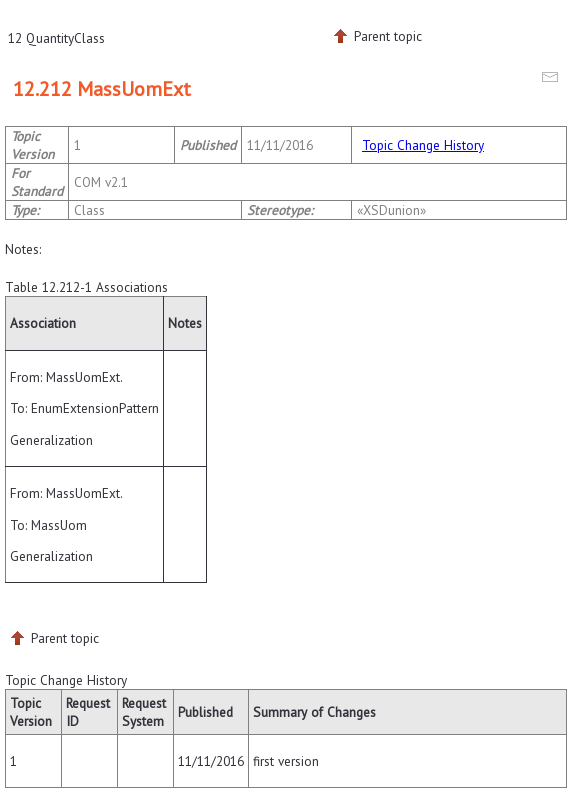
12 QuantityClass (56, 38)
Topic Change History (423, 145)
